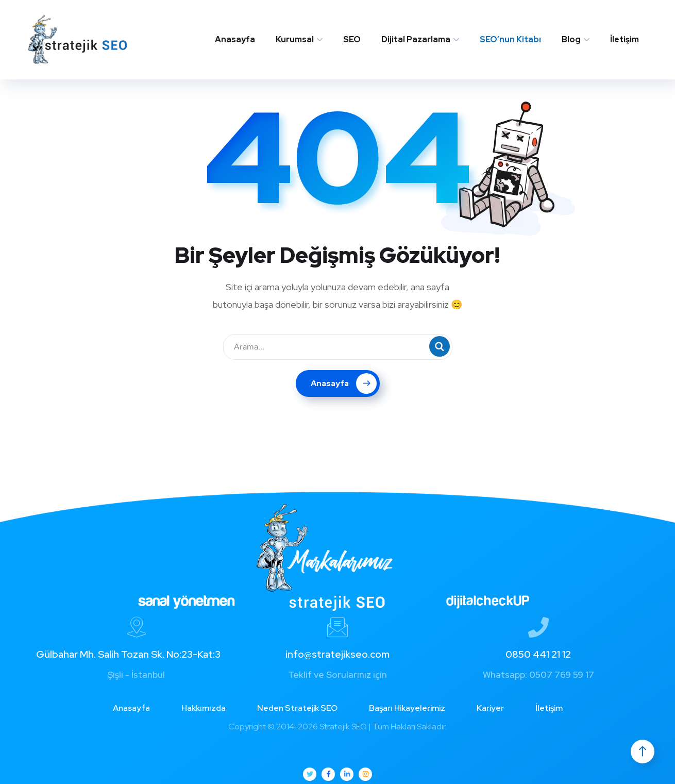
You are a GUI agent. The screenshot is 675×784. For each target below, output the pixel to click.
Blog (571, 39)
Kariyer (490, 708)
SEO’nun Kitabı (510, 39)
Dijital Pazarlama (416, 39)
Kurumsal (295, 39)
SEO (352, 39)
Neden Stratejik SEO (297, 708)
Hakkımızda (204, 708)
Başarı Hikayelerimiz (407, 708)
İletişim (625, 39)
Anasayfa (235, 39)
